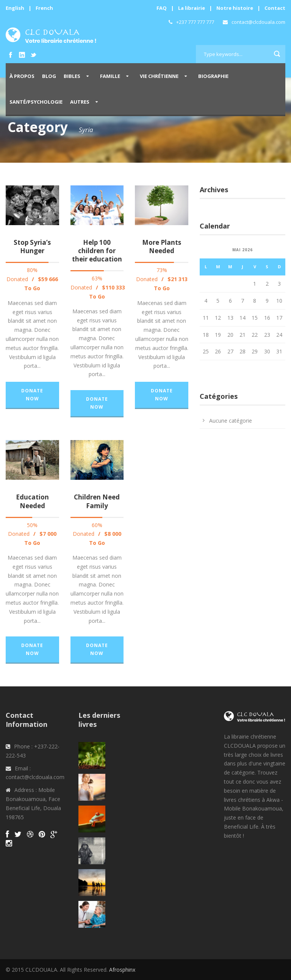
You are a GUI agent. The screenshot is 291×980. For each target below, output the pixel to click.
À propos (22, 76)
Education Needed (32, 501)
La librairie (192, 8)
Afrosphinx (122, 970)
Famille (110, 76)
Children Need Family (97, 501)
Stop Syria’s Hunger (32, 247)
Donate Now (32, 394)
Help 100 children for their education (97, 251)
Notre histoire (235, 8)
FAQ (162, 8)
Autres (80, 102)
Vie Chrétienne (159, 76)
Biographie (213, 76)
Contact (275, 8)
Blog (49, 76)
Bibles (72, 76)
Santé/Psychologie (36, 102)
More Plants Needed (162, 247)
